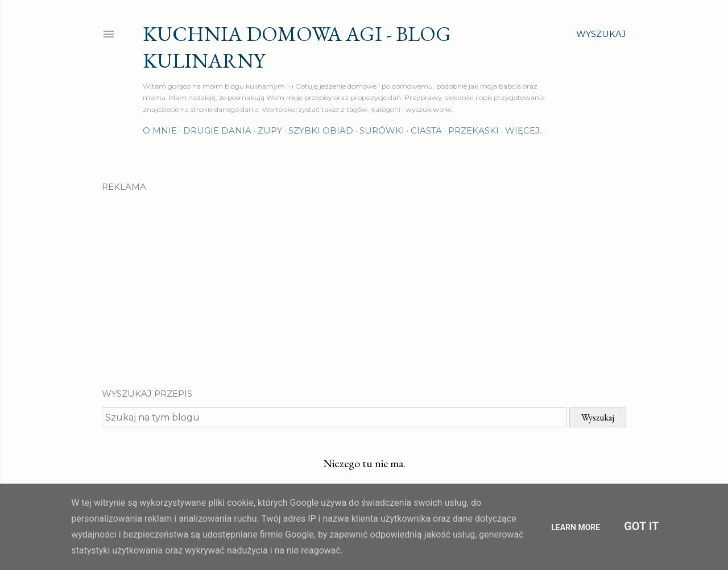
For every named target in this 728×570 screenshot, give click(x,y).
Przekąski (473, 130)
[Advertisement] (364, 280)
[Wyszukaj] (601, 34)
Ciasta (426, 130)
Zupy (270, 130)
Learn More (576, 527)
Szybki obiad (321, 130)
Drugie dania (217, 130)
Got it (642, 526)
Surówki (382, 130)
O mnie (160, 130)
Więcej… (526, 130)
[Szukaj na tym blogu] (334, 417)
